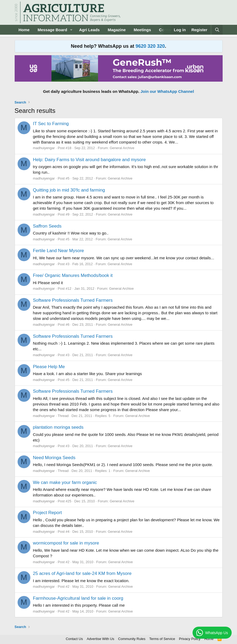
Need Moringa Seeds (54, 458)
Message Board (52, 30)
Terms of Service (162, 639)
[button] (71, 30)
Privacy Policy (190, 639)
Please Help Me (49, 367)
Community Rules (132, 639)
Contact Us (74, 639)
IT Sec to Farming (51, 124)
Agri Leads (89, 30)
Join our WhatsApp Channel (167, 91)
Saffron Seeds (47, 226)
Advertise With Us (101, 639)
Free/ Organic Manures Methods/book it (73, 275)
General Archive (122, 148)
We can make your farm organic (65, 482)
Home (24, 30)
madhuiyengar (44, 148)
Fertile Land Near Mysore (59, 251)
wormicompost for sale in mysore (66, 543)
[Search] (217, 30)
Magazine (117, 30)
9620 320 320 (150, 46)
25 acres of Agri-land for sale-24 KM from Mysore (82, 573)
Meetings (142, 30)
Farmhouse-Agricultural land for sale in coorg (78, 598)
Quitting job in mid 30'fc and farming (69, 190)
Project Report (48, 513)
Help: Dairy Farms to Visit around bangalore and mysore (89, 160)
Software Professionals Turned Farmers (73, 300)
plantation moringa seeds (58, 427)
